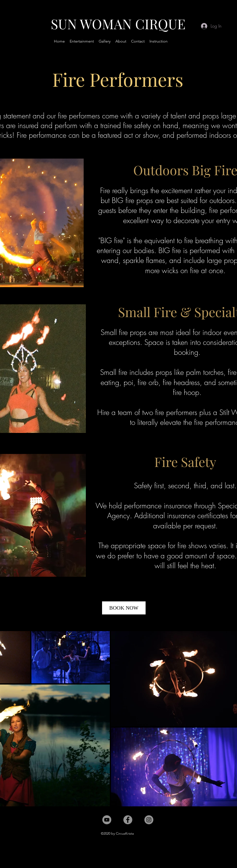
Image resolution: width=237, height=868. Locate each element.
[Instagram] (149, 820)
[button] (82, 41)
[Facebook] (128, 820)
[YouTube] (107, 820)
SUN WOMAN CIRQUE (118, 24)
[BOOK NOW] (124, 608)
